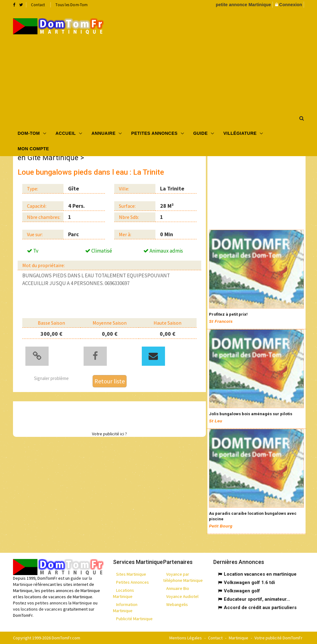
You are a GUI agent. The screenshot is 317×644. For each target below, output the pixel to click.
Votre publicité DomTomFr (278, 638)
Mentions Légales (186, 638)
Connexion (291, 5)
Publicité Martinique (134, 619)
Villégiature (240, 133)
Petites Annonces (154, 133)
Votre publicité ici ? (109, 434)
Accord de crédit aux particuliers (260, 608)
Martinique (239, 638)
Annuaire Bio (178, 588)
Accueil (66, 133)
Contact (38, 5)
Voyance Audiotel (182, 596)
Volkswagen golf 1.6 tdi (249, 582)
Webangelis (177, 604)
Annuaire (103, 133)
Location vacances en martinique (260, 574)
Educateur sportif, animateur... (257, 599)
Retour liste (110, 381)
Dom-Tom (29, 133)
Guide (200, 133)
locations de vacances (41, 609)
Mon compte (33, 149)
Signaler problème (51, 378)
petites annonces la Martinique (63, 603)
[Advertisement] (215, 59)
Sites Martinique (131, 574)
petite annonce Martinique (243, 5)
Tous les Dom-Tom (72, 5)
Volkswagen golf (242, 591)
